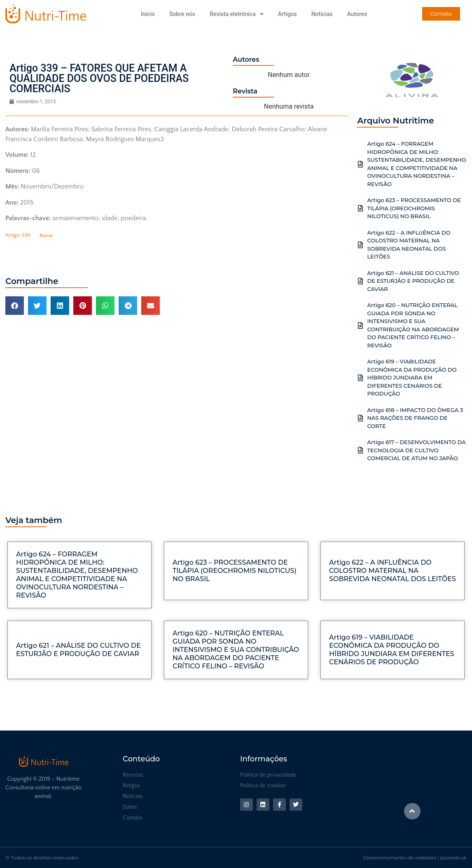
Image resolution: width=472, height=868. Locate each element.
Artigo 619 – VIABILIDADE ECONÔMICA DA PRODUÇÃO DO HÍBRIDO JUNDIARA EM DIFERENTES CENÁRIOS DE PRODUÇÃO (412, 377)
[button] (15, 306)
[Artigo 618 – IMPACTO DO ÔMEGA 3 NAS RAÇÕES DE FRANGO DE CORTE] (360, 418)
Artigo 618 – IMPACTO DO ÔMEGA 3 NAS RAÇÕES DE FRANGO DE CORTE (415, 418)
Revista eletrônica (237, 14)
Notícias (322, 14)
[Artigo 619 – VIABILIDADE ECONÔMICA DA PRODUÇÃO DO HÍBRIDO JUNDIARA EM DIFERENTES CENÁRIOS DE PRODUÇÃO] (360, 378)
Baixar (47, 235)
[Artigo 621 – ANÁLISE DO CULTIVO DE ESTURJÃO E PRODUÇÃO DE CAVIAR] (360, 281)
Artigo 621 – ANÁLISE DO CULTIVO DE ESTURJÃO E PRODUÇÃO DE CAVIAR (413, 281)
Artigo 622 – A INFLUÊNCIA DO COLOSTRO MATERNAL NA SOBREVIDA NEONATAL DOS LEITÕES (393, 571)
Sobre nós (182, 14)
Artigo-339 (18, 235)
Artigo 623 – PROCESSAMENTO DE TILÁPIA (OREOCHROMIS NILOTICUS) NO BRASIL (414, 208)
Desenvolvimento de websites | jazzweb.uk (415, 858)
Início (148, 14)
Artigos (287, 14)
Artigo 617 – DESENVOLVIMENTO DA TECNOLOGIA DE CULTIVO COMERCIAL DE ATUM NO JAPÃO (416, 450)
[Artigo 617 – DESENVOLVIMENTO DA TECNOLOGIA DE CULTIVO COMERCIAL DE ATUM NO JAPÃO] (360, 450)
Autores (357, 14)
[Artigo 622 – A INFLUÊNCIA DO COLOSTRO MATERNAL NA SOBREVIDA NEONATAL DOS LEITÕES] (360, 245)
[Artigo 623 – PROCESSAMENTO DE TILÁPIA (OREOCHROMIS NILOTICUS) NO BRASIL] (360, 208)
